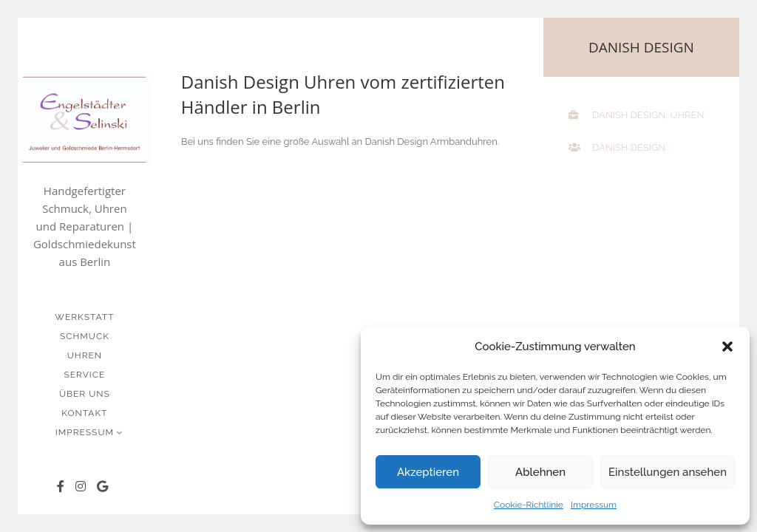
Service (84, 375)
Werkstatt (84, 317)
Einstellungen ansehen (668, 472)
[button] (727, 347)
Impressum (594, 505)
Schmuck (85, 336)
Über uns (85, 394)
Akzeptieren (428, 472)
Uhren (85, 355)
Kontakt (84, 413)
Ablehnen (540, 472)
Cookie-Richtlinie (529, 505)
